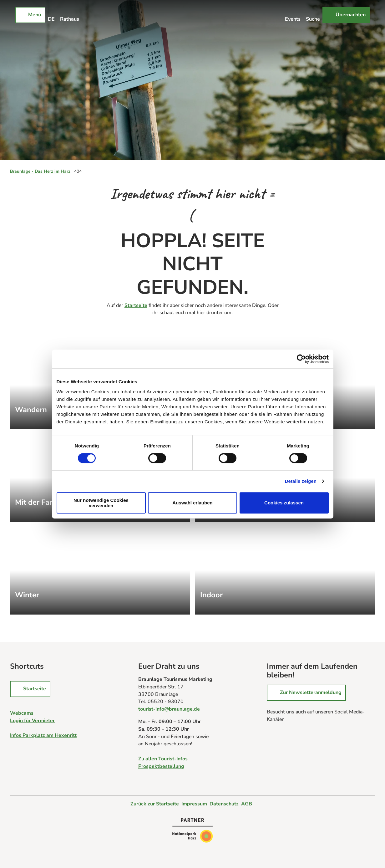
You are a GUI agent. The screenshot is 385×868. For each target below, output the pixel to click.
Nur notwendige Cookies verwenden (101, 503)
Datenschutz (224, 804)
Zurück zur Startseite (155, 804)
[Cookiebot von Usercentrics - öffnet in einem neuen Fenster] (301, 359)
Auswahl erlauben (192, 503)
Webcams (22, 713)
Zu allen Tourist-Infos (163, 759)
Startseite (136, 305)
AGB (247, 804)
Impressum (194, 804)
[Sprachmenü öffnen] (51, 15)
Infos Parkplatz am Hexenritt (43, 735)
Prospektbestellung (161, 766)
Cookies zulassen (284, 503)
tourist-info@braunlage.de (169, 709)
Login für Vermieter (32, 720)
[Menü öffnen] (30, 15)
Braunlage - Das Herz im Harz (40, 171)
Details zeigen (301, 481)
